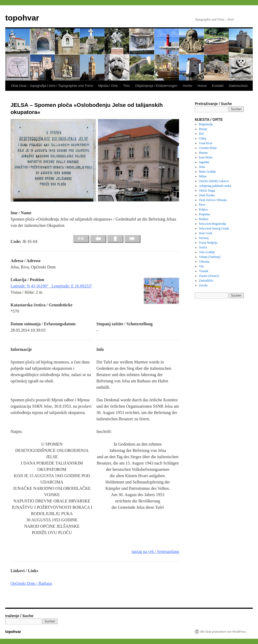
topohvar (22, 18)
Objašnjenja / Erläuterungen (156, 86)
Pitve (202, 205)
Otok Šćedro (207, 195)
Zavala (203, 285)
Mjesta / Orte (108, 86)
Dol (201, 134)
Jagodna (204, 162)
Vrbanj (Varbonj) (210, 257)
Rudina (204, 219)
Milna (203, 176)
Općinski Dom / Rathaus (31, 583)
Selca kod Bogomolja (213, 224)
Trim (127, 86)
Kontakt (218, 86)
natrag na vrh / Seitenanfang (155, 551)
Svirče (203, 247)
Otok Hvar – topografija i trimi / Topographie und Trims (52, 86)
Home (202, 86)
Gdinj (203, 138)
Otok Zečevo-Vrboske (213, 200)
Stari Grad (206, 233)
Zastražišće (206, 281)
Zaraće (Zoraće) (209, 276)
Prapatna (205, 214)
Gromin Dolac (208, 148)
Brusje (203, 129)
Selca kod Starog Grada (214, 228)
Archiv (187, 86)
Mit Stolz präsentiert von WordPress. (223, 632)
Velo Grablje (207, 252)
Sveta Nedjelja (208, 243)
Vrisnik (204, 271)
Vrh (201, 266)
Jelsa (202, 167)
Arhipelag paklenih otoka (215, 186)
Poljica (203, 209)
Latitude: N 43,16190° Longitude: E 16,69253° (51, 286)
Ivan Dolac (206, 157)
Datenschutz (238, 86)
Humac (204, 153)
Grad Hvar (206, 143)
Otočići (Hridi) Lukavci (214, 181)
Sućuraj (204, 238)
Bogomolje (206, 124)
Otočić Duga (207, 191)
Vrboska (204, 262)
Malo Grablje (207, 172)
